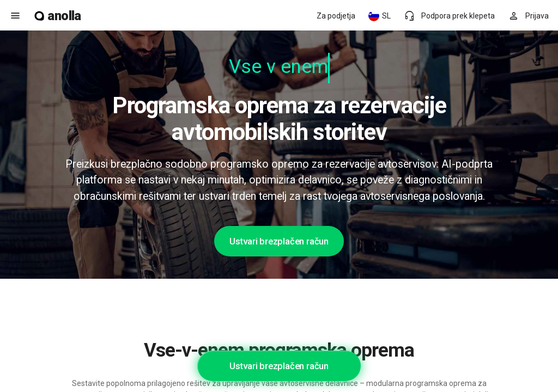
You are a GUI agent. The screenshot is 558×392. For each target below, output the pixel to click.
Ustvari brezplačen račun (279, 241)
